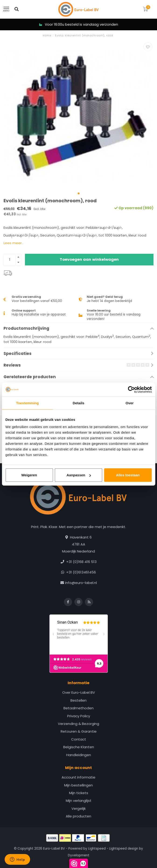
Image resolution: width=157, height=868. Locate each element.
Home (47, 35)
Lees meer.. (13, 243)
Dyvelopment (79, 855)
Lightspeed (97, 849)
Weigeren (29, 475)
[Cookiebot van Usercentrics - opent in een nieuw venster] (131, 389)
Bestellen (78, 700)
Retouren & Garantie (79, 731)
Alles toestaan (128, 475)
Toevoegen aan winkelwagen (89, 259)
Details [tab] (79, 403)
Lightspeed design (124, 849)
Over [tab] (130, 403)
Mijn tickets (79, 793)
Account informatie (78, 777)
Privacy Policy (79, 716)
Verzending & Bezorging (78, 724)
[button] (79, 193)
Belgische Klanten (79, 747)
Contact (79, 739)
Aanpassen (79, 475)
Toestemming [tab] (28, 403)
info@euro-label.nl (81, 583)
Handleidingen (79, 755)
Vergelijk (78, 808)
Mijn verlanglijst (79, 801)
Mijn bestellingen (78, 785)
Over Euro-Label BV (79, 692)
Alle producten (78, 816)
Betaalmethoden (78, 708)
